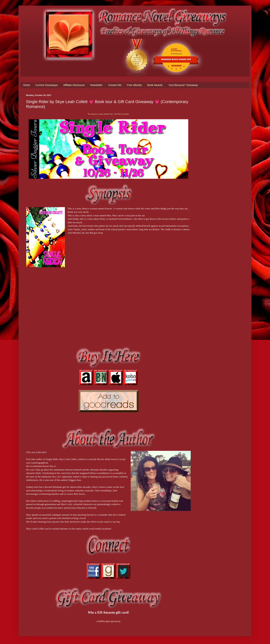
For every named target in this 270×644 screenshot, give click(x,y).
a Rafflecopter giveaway (108, 621)
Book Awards (155, 85)
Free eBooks (134, 85)
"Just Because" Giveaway (183, 85)
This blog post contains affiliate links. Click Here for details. (108, 114)
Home (27, 85)
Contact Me (115, 85)
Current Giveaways (47, 85)
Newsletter (96, 85)
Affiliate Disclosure (74, 85)
